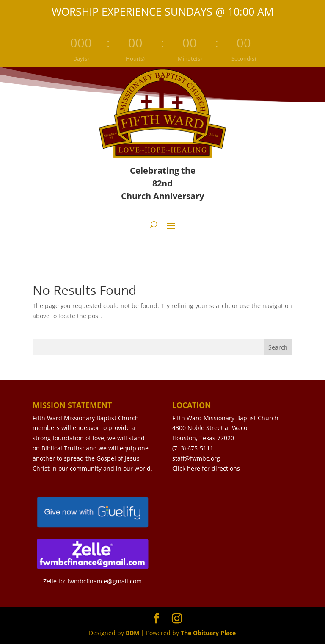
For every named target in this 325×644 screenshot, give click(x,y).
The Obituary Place (208, 633)
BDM (132, 633)
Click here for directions (206, 468)
